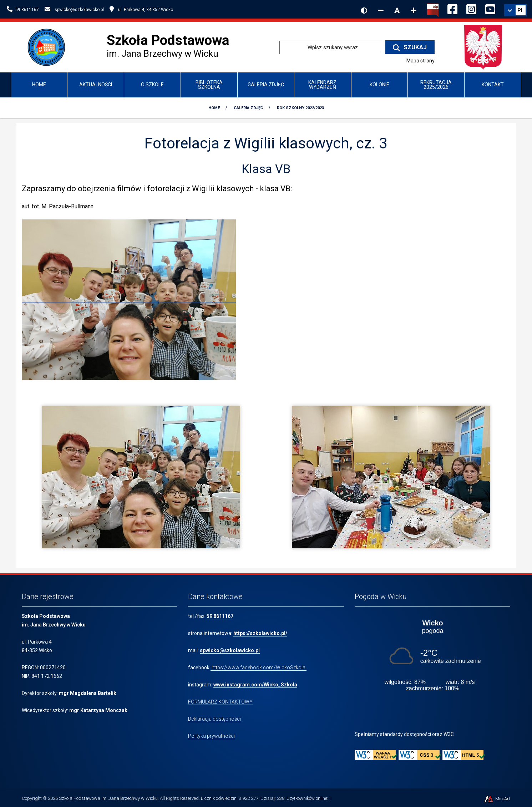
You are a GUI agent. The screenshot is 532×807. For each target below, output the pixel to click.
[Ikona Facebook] (452, 8)
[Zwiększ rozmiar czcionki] (414, 10)
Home (39, 85)
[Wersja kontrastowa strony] (364, 10)
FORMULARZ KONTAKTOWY (220, 702)
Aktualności (96, 85)
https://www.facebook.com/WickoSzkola (259, 668)
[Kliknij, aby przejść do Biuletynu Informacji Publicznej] (433, 10)
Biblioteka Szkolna (209, 85)
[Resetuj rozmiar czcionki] (397, 10)
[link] (515, 10)
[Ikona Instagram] (471, 8)
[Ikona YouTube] (490, 8)
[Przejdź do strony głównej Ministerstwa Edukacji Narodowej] (483, 47)
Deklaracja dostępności (214, 719)
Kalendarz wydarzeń (322, 85)
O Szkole (152, 85)
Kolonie (379, 85)
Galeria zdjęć (266, 85)
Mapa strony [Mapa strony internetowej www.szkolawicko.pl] (420, 61)
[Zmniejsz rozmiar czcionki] (381, 10)
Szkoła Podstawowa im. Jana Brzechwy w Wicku (108, 798)
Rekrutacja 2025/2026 (436, 85)
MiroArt (497, 799)
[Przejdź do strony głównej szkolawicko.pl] (49, 47)
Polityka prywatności (211, 736)
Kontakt (493, 85)
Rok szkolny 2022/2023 (300, 108)
